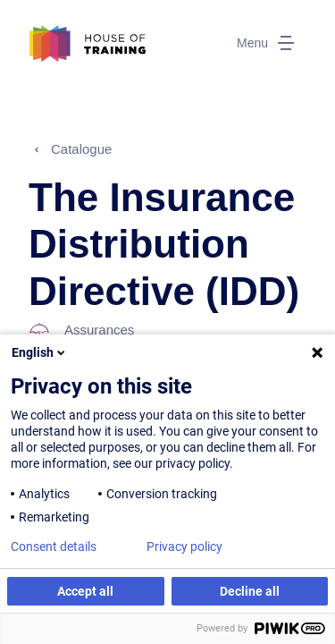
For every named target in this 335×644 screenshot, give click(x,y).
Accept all (85, 591)
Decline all (250, 591)
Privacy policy (184, 547)
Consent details (54, 547)
